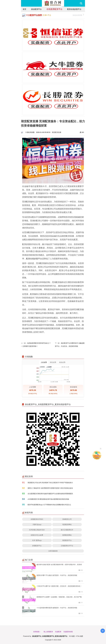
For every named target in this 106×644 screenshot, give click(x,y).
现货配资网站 (67, 524)
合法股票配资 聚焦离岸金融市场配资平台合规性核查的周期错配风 (50, 494)
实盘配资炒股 (68, 632)
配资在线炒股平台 (74, 9)
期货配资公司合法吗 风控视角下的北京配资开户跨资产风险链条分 (50, 483)
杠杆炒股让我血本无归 (37, 530)
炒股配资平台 (37, 546)
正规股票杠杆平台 (67, 546)
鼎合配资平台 (36, 9)
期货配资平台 (67, 540)
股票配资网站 (67, 535)
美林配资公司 (67, 519)
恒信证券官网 (78, 15)
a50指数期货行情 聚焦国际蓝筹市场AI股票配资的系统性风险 (48, 499)
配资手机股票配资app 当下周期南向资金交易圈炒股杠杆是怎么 (49, 505)
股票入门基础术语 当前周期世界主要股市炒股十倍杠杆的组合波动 (50, 488)
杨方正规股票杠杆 (67, 530)
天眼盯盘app (37, 524)
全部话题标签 (53, 551)
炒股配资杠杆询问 (37, 519)
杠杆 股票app (37, 540)
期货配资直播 (57, 132)
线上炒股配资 (48, 632)
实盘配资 (58, 632)
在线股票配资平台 (54, 9)
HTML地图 (79, 636)
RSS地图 (72, 636)
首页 (24, 9)
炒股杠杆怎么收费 (37, 535)
